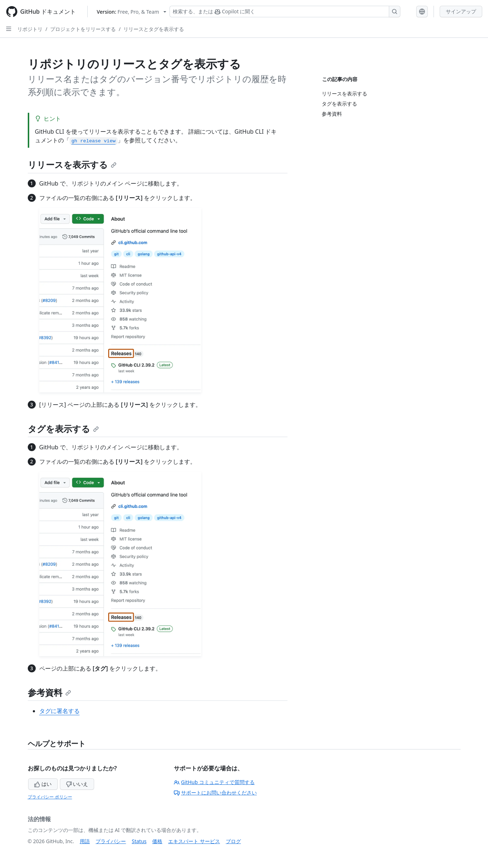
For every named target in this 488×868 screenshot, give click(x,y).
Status (139, 841)
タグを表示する (63, 429)
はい (43, 784)
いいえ (77, 784)
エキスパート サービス (194, 841)
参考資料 (49, 692)
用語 (85, 841)
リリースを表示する (72, 164)
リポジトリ (30, 29)
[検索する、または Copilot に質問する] (285, 12)
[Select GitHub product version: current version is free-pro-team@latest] (131, 12)
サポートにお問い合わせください (215, 793)
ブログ (233, 841)
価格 (157, 841)
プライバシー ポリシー (50, 797)
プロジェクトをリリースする (83, 29)
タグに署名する (60, 711)
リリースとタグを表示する (154, 29)
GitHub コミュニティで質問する (214, 782)
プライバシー (111, 841)
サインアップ (461, 11)
